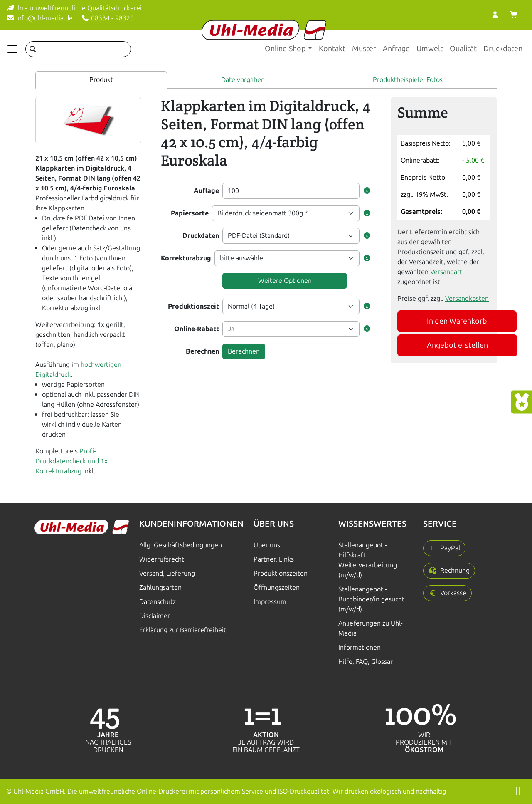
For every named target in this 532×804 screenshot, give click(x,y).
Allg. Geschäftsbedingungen (181, 545)
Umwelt (430, 49)
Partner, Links (274, 559)
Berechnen (202, 351)
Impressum (270, 602)
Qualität (463, 49)
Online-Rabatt (197, 329)
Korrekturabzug (186, 258)
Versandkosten (467, 298)
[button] (367, 191)
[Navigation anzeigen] (12, 49)
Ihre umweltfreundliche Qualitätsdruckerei (74, 8)
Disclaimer (155, 616)
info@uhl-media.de (39, 18)
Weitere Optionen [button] (285, 281)
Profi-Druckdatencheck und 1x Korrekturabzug (71, 461)
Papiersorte (190, 213)
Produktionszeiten (281, 573)
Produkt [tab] (101, 80)
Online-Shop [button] (285, 49)
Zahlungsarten (160, 588)
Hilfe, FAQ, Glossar (366, 662)
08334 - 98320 (107, 18)
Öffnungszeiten (277, 588)
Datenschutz (158, 602)
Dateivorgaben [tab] (243, 80)
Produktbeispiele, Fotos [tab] (408, 80)
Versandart (446, 272)
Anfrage (396, 49)
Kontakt (332, 49)
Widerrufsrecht (162, 559)
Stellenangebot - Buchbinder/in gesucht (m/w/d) (371, 599)
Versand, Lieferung (167, 573)
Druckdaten (503, 49)
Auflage (206, 191)
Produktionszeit (193, 306)
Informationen (360, 647)
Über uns (267, 545)
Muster (364, 49)
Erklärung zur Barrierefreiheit (183, 630)
